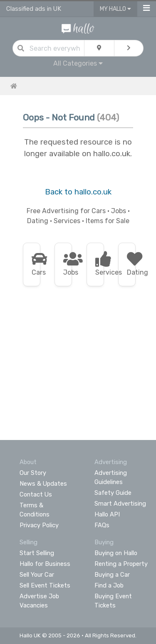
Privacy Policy (39, 525)
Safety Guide (113, 493)
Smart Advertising (120, 504)
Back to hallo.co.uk (78, 192)
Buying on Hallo (116, 553)
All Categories (78, 63)
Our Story (33, 473)
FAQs (102, 525)
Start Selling (37, 553)
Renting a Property (121, 564)
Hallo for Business (45, 564)
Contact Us (36, 494)
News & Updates (43, 484)
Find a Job (109, 585)
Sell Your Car (37, 575)
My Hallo (115, 9)
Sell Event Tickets (45, 585)
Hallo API (107, 514)
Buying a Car (112, 575)
